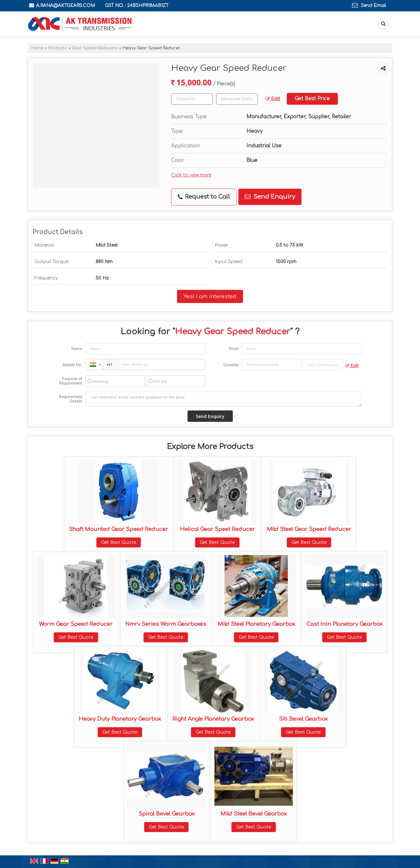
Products (58, 48)
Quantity (231, 365)
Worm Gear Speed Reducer (76, 624)
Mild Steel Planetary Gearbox (256, 624)
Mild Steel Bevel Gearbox (254, 814)
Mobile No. (72, 365)
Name (77, 349)
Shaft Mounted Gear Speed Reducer (118, 529)
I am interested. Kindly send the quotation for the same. (224, 399)
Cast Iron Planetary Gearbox (344, 624)
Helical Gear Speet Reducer (217, 529)
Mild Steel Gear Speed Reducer (309, 529)
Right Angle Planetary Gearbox (213, 719)
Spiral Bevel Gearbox (167, 814)
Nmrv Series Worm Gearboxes (166, 624)
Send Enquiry (270, 197)
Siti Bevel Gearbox (303, 719)
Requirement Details (71, 399)
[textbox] (237, 99)
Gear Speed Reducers (95, 48)
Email (234, 349)
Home (37, 48)
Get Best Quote (119, 542)
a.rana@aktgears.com (65, 6)
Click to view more (191, 175)
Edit (273, 99)
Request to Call (204, 197)
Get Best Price (312, 99)
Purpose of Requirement (71, 381)
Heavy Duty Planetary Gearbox (120, 719)
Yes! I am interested (210, 296)
